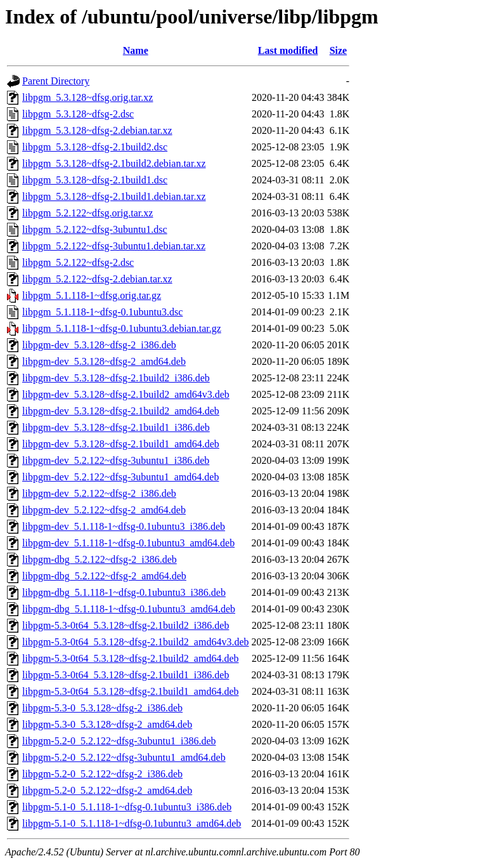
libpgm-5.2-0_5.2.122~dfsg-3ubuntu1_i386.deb (119, 741)
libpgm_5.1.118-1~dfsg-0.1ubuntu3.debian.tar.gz (122, 328)
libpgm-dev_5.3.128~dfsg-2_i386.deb (99, 345)
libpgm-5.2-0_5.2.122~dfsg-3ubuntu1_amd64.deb (124, 757)
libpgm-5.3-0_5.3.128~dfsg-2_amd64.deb (107, 724)
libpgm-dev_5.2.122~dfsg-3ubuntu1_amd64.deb (120, 477)
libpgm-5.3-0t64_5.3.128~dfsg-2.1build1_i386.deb (126, 675)
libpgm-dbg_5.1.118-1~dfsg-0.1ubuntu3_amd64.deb (129, 609)
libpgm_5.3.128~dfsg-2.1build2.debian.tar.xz (114, 163)
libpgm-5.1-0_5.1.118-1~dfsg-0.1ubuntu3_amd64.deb (132, 823)
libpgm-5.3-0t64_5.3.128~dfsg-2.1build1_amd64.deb (131, 691)
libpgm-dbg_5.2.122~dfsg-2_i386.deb (100, 559)
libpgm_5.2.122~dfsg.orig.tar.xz (87, 213)
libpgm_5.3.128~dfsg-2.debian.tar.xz (97, 130)
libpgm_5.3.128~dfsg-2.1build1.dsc (95, 180)
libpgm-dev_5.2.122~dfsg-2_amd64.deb (104, 510)
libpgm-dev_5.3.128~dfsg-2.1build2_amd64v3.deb (126, 394)
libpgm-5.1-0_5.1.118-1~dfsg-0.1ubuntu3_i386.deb (127, 807)
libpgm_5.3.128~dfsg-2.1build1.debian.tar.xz (114, 196)
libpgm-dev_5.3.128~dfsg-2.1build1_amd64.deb (121, 444)
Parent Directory (56, 81)
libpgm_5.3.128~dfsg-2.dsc (78, 114)
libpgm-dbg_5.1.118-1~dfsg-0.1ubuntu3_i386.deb (124, 592)
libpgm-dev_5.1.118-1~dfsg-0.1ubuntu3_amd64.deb (128, 543)
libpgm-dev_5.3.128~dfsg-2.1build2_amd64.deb (121, 411)
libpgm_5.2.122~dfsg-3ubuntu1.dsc (95, 229)
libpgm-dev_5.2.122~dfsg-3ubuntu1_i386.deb (116, 460)
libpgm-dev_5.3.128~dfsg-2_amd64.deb (104, 361)
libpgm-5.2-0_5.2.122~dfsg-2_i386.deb (102, 774)
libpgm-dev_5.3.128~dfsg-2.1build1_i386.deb (116, 427)
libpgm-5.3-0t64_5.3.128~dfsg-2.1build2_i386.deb (126, 625)
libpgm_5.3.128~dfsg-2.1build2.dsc (95, 147)
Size (339, 50)
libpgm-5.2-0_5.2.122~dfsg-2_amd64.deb (107, 790)
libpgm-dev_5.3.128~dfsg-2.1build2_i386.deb (116, 378)
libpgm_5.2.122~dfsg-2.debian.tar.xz (97, 279)
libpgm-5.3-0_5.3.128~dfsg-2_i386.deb (102, 708)
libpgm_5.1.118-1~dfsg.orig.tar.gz (92, 295)
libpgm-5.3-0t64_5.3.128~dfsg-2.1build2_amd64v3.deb (136, 642)
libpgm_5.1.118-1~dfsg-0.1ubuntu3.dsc (102, 312)
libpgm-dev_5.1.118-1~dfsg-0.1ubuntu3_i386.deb (124, 526)
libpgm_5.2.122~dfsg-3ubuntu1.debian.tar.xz (114, 246)
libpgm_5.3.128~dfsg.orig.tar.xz (87, 97)
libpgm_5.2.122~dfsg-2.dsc (78, 262)
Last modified (288, 50)
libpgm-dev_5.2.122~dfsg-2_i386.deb (99, 493)
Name (136, 50)
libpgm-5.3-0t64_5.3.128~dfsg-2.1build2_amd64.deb (131, 658)
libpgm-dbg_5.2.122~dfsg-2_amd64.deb (104, 576)
